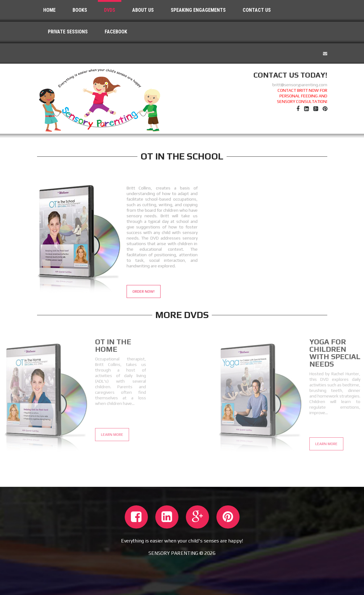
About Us (143, 10)
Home (49, 10)
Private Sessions (68, 32)
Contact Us (257, 10)
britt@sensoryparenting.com (300, 85)
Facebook (116, 32)
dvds (110, 10)
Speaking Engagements (198, 10)
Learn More (66, 435)
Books (80, 10)
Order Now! (144, 291)
